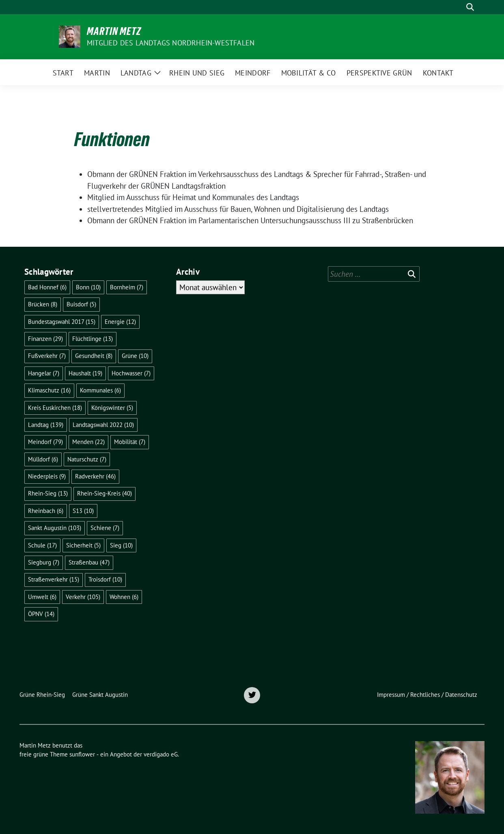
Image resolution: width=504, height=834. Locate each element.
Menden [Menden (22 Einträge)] (88, 442)
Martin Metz (114, 31)
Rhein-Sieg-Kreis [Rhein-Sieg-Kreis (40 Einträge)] (104, 493)
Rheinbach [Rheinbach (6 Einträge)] (46, 511)
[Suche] (459, 7)
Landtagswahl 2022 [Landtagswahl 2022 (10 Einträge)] (103, 425)
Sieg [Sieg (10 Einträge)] (121, 545)
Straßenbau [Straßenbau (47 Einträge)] (89, 562)
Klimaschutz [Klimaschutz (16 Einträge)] (49, 390)
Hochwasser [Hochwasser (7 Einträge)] (131, 373)
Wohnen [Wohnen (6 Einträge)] (124, 597)
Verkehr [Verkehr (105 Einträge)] (83, 597)
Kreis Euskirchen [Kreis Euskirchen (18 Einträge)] (55, 408)
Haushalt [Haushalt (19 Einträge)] (85, 373)
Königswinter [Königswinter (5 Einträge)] (112, 408)
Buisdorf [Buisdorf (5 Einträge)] (81, 304)
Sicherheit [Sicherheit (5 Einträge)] (83, 545)
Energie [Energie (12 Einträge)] (120, 322)
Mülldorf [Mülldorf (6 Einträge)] (43, 459)
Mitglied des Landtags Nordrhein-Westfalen (171, 43)
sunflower (82, 754)
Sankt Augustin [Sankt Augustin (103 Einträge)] (55, 528)
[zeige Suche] (470, 7)
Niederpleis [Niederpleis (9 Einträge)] (47, 476)
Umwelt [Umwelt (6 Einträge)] (42, 597)
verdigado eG (161, 754)
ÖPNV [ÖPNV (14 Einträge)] (41, 614)
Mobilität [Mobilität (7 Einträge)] (130, 442)
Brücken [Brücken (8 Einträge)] (43, 304)
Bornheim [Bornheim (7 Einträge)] (127, 287)
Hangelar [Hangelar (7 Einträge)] (44, 373)
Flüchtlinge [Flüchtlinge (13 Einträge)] (93, 339)
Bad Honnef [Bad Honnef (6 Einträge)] (47, 287)
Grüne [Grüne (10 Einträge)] (135, 356)
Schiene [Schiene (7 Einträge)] (105, 528)
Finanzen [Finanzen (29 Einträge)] (45, 339)
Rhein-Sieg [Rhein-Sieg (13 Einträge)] (48, 493)
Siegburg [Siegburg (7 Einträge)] (44, 562)
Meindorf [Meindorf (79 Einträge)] (45, 442)
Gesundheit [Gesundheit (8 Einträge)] (94, 356)
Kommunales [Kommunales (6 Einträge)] (100, 390)
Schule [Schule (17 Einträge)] (42, 545)
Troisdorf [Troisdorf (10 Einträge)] (105, 579)
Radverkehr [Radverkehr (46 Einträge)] (95, 476)
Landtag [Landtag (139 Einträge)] (46, 425)
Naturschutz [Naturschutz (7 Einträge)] (87, 459)
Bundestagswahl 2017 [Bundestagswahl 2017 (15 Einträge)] (62, 322)
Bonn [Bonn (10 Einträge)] (88, 287)
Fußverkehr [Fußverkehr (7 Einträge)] (47, 356)
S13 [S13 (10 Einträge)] (83, 511)
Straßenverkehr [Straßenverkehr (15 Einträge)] (54, 579)
